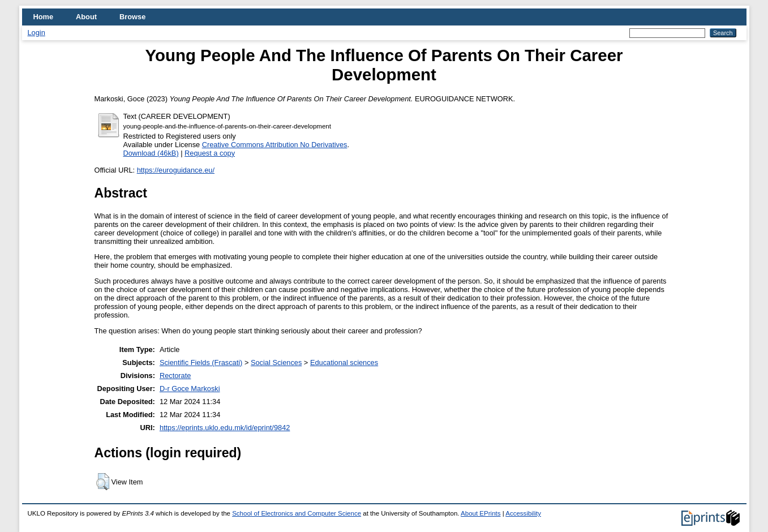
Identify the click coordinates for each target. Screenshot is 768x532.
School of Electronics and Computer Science (297, 513)
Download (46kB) (151, 153)
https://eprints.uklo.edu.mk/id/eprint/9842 (225, 428)
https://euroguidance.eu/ (176, 170)
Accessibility (523, 513)
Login (37, 33)
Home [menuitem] (44, 17)
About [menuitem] (86, 17)
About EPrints (480, 513)
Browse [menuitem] (132, 17)
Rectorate (175, 376)
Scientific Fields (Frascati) (201, 362)
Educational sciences (344, 362)
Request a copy (210, 153)
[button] (103, 482)
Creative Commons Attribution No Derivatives (275, 145)
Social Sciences (276, 362)
